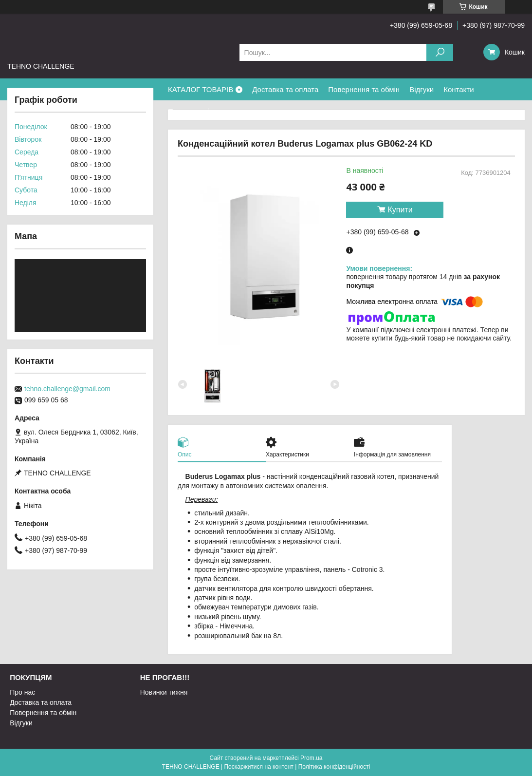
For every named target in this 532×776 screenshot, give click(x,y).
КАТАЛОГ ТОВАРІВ (201, 89)
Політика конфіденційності (334, 767)
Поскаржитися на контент (258, 767)
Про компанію (191, 111)
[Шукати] (440, 52)
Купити (400, 210)
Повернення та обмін (364, 89)
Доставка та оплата (285, 89)
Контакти (459, 89)
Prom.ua (311, 758)
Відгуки (422, 89)
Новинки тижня (164, 692)
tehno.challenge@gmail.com (67, 389)
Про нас (22, 692)
